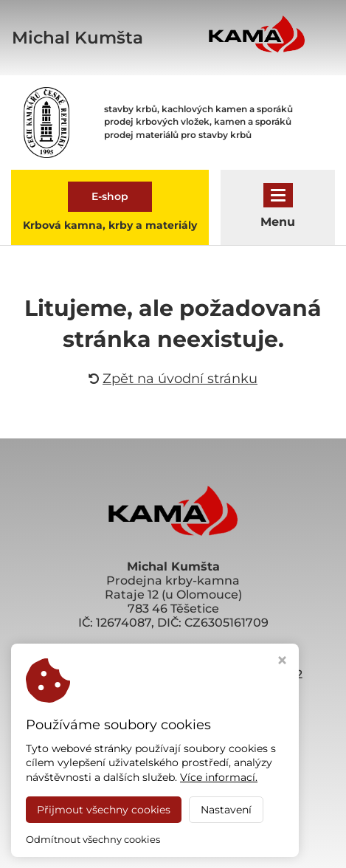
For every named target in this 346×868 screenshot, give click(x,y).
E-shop (110, 196)
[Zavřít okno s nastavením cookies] (282, 662)
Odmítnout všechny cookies (93, 839)
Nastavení (226, 810)
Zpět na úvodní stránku (173, 379)
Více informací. (219, 777)
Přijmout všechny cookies (104, 810)
